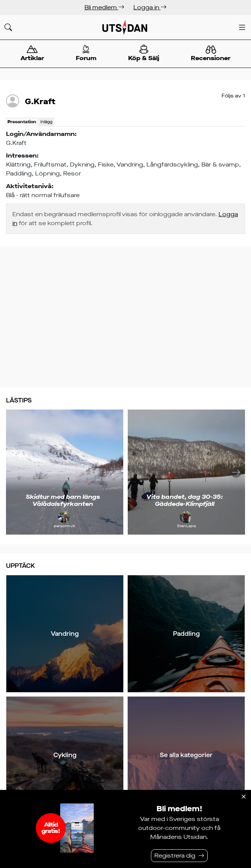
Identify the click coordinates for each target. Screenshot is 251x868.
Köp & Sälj (144, 53)
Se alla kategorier (186, 755)
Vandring (65, 634)
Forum (86, 53)
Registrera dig (175, 855)
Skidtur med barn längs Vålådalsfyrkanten (63, 500)
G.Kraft (40, 102)
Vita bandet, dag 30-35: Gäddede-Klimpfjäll (185, 500)
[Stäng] (244, 797)
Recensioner (211, 54)
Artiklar (32, 53)
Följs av (233, 96)
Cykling (65, 755)
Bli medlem (104, 7)
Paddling (186, 634)
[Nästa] (236, 472)
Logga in (150, 7)
